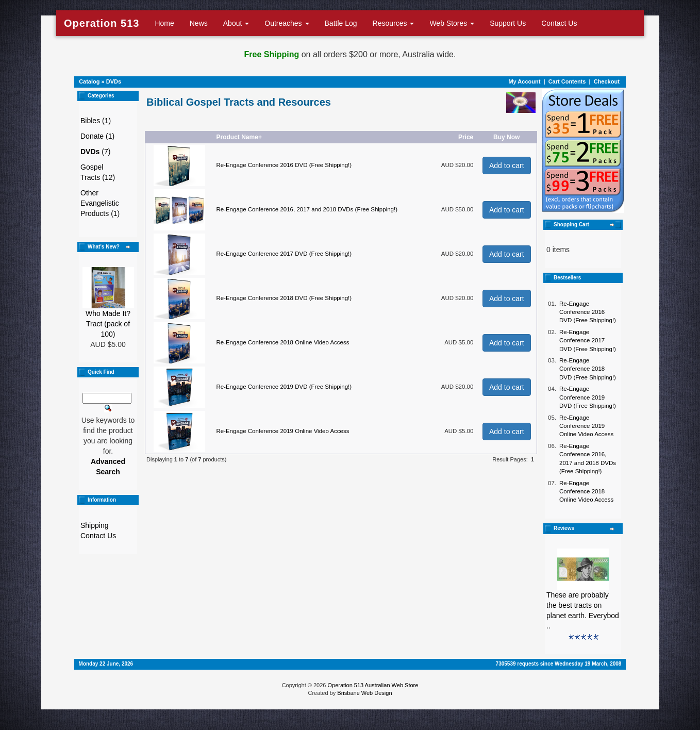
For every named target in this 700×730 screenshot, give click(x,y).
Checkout (607, 81)
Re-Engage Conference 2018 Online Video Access (282, 342)
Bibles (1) (96, 121)
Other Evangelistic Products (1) (100, 203)
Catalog (89, 81)
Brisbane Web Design (364, 693)
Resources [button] (394, 23)
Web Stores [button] (452, 23)
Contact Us (559, 23)
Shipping (95, 525)
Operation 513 (102, 23)
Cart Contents (567, 81)
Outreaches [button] (287, 23)
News (199, 23)
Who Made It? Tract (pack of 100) (108, 324)
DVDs (114, 81)
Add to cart (507, 165)
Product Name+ (239, 137)
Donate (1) (97, 136)
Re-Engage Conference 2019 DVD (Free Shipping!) (284, 387)
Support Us (508, 23)
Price (466, 137)
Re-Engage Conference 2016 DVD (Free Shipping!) (284, 165)
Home (164, 23)
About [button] (236, 23)
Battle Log (341, 23)
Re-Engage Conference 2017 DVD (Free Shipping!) (284, 254)
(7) (95, 152)
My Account (524, 81)
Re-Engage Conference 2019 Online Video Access (282, 431)
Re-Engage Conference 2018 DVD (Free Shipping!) (284, 298)
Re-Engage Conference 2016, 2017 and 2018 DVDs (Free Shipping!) (307, 209)
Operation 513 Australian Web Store (373, 685)
